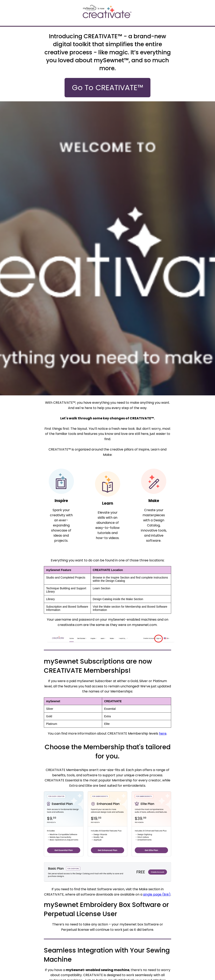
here (163, 733)
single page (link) (157, 894)
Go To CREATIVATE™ (107, 88)
